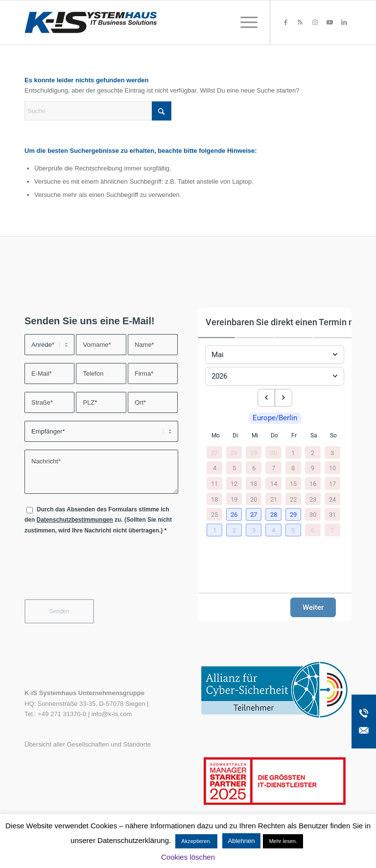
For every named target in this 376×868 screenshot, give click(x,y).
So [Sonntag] (333, 435)
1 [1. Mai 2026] (293, 452)
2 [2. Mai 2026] (313, 452)
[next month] (283, 398)
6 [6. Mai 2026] (254, 468)
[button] (235, 515)
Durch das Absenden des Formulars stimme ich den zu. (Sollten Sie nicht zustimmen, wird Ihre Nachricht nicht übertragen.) (98, 520)
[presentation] (99, 573)
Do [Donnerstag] (274, 435)
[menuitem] (244, 23)
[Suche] (98, 111)
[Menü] (244, 23)
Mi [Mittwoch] (255, 435)
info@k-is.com (112, 714)
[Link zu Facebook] (285, 23)
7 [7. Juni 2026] (332, 530)
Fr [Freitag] (294, 435)
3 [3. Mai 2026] (332, 452)
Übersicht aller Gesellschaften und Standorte (88, 744)
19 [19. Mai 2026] (234, 499)
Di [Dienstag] (235, 435)
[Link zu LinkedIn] (344, 23)
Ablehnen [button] (242, 841)
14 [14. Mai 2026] (274, 483)
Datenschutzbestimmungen (75, 520)
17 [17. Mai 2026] (332, 483)
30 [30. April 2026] (274, 452)
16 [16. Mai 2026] (313, 483)
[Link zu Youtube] (329, 23)
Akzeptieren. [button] (196, 841)
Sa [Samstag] (314, 435)
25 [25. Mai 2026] (214, 515)
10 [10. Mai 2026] (332, 468)
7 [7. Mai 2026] (273, 468)
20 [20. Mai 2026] (254, 499)
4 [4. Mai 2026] (215, 468)
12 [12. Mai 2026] (234, 483)
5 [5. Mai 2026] (234, 468)
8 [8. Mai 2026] (293, 468)
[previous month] (266, 398)
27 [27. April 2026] (214, 452)
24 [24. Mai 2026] (332, 499)
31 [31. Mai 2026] (332, 515)
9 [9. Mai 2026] (313, 468)
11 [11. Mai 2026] (214, 483)
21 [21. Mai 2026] (274, 499)
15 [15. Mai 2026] (293, 483)
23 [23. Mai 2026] (313, 499)
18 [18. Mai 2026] (214, 499)
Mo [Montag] (216, 435)
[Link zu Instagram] (315, 23)
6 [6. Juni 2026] (313, 530)
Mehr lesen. (283, 841)
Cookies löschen (188, 857)
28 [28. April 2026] (234, 452)
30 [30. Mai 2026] (313, 515)
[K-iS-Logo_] (91, 23)
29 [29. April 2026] (254, 452)
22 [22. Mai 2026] (293, 499)
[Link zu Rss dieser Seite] (300, 23)
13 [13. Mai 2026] (254, 483)
